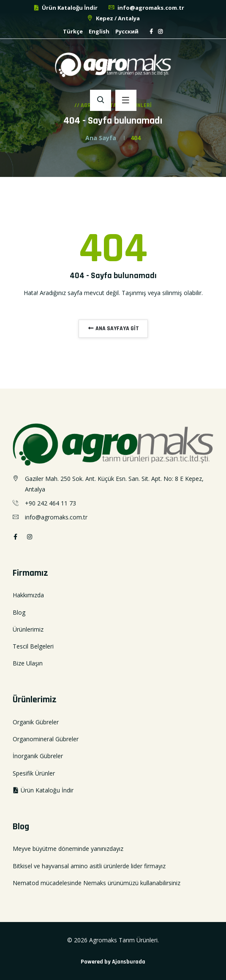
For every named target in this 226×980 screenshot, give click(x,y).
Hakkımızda (28, 595)
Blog (19, 612)
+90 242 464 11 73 (50, 503)
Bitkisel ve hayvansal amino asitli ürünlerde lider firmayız (89, 866)
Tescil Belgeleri (33, 646)
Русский (127, 31)
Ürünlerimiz (28, 629)
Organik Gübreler (36, 722)
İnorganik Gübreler (38, 756)
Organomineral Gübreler (46, 739)
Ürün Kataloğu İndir (65, 8)
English (99, 31)
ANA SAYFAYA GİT (113, 329)
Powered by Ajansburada (113, 962)
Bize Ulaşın (28, 663)
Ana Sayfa (101, 138)
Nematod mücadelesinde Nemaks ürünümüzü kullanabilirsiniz (97, 883)
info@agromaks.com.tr (146, 8)
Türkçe (73, 31)
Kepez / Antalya (113, 18)
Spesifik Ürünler (34, 773)
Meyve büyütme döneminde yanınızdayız (68, 849)
